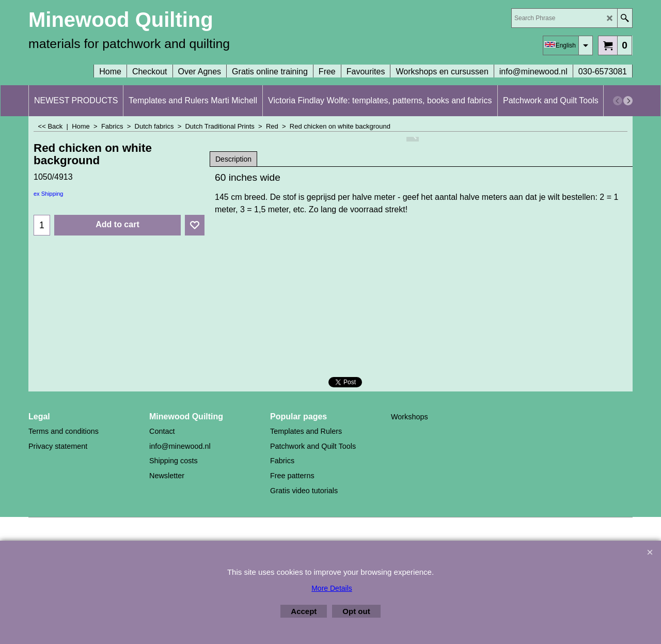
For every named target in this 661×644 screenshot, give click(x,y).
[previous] (618, 101)
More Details (332, 588)
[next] (628, 101)
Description (233, 159)
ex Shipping (49, 194)
